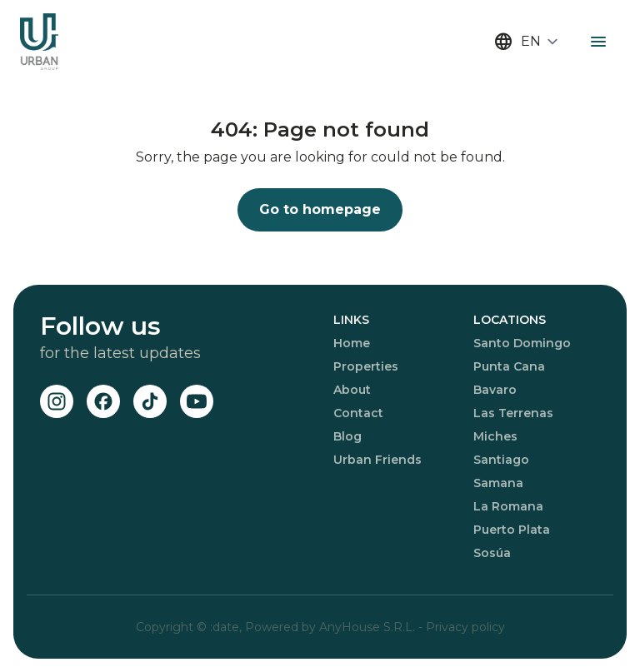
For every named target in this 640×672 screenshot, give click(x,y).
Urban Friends (377, 460)
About (352, 390)
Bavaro (495, 390)
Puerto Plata (512, 530)
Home (352, 343)
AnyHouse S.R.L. (369, 627)
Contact (358, 413)
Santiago (501, 460)
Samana (498, 483)
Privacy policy (465, 627)
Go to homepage (320, 209)
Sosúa (492, 553)
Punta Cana (509, 366)
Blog (347, 436)
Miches (495, 436)
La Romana (508, 506)
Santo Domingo (522, 343)
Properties (366, 366)
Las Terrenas (513, 413)
